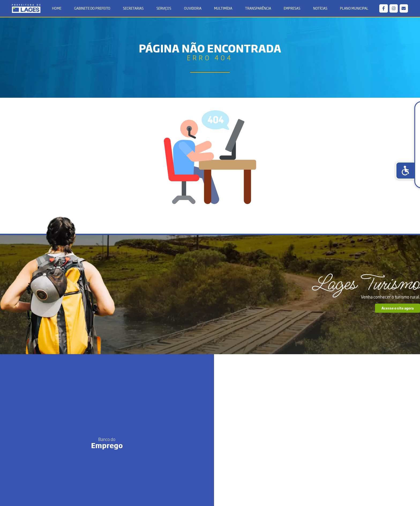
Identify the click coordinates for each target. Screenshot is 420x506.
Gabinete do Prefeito (93, 9)
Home (58, 9)
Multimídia (223, 9)
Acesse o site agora (347, 317)
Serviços (164, 9)
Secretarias (134, 9)
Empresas (291, 9)
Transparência (258, 9)
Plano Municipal (353, 9)
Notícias (319, 9)
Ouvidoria (193, 9)
